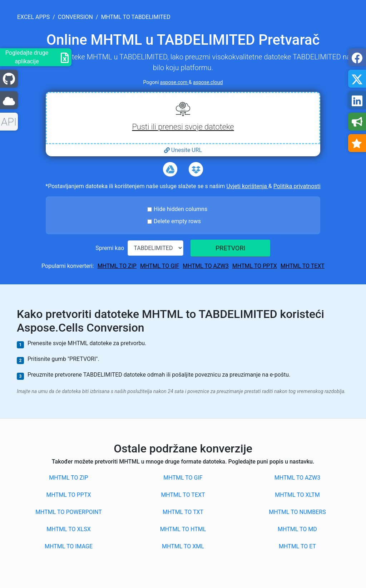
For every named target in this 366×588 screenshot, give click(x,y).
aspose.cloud (208, 82)
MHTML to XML (183, 546)
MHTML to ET (297, 546)
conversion (75, 17)
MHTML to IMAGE (69, 546)
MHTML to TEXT (303, 266)
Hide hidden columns (180, 209)
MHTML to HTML (183, 529)
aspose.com (174, 82)
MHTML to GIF (160, 266)
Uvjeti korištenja (247, 186)
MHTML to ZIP (117, 266)
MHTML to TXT (183, 512)
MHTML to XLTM (297, 495)
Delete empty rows (177, 221)
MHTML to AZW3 (206, 266)
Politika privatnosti (297, 186)
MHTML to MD (297, 529)
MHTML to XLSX (68, 529)
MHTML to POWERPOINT (69, 512)
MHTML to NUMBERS (297, 512)
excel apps (33, 17)
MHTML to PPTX (255, 266)
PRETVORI (230, 248)
